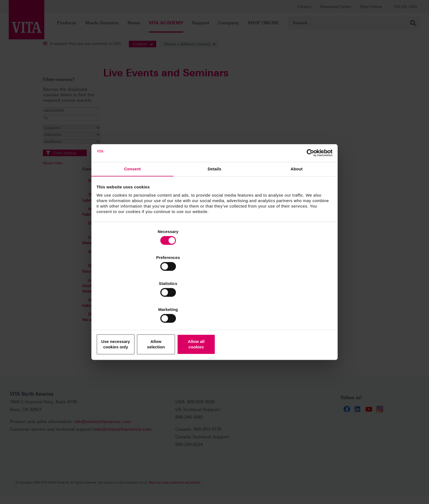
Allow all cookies (293, 305)
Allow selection (214, 305)
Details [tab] (215, 213)
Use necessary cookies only (136, 305)
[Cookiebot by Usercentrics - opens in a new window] (308, 195)
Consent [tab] (133, 213)
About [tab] (297, 213)
